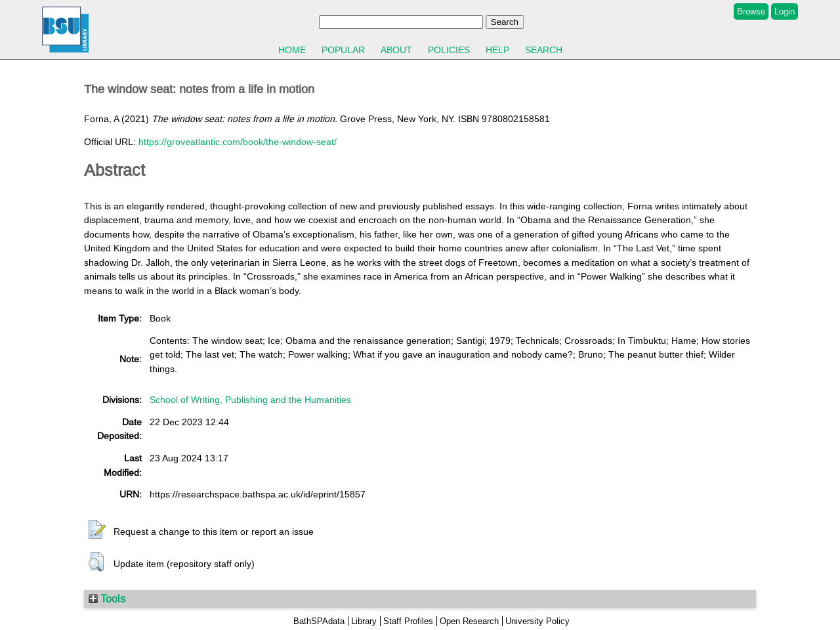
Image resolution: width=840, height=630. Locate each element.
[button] (97, 530)
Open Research (469, 621)
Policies (449, 50)
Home (292, 50)
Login (785, 11)
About (396, 50)
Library (364, 621)
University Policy (537, 621)
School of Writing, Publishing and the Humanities (250, 400)
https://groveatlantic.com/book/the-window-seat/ (238, 142)
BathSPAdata (319, 621)
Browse (751, 11)
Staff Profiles (408, 621)
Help (497, 50)
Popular (343, 50)
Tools (107, 598)
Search (544, 50)
